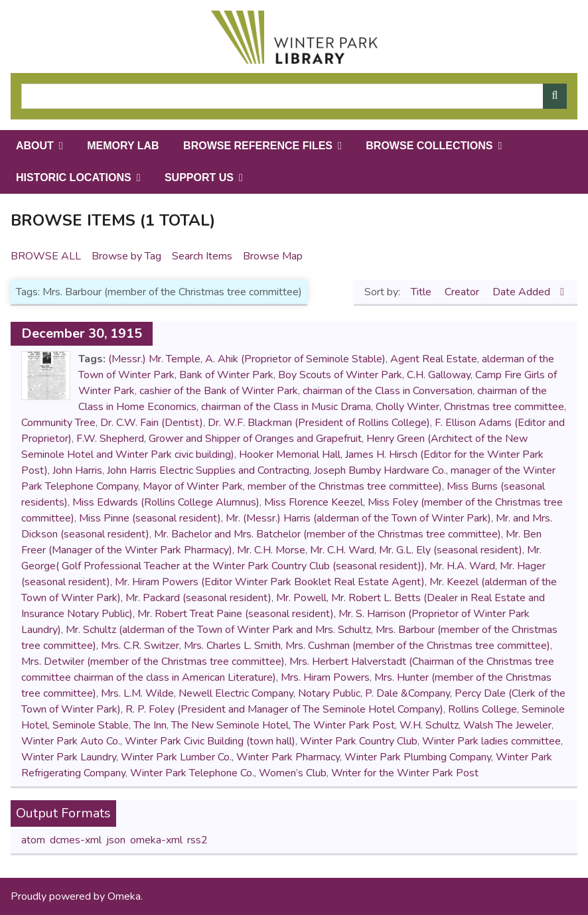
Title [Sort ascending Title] (422, 292)
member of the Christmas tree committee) (345, 486)
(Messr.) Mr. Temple (154, 359)
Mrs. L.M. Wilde (137, 693)
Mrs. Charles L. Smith (232, 646)
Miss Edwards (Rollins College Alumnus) (166, 502)
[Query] (294, 96)
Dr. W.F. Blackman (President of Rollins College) (319, 423)
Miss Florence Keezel (314, 502)
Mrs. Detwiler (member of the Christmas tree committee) (153, 662)
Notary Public (329, 693)
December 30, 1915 (82, 333)
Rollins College (482, 709)
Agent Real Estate (434, 359)
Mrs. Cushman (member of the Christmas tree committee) (418, 646)
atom (33, 840)
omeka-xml (156, 840)
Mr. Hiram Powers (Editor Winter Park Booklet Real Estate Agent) (270, 582)
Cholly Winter (407, 407)
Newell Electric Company (236, 693)
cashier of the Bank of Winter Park (219, 391)
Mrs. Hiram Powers (325, 677)
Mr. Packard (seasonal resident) (198, 598)
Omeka (124, 896)
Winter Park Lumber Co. (176, 757)
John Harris (77, 470)
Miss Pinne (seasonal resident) (150, 518)
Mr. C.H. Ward (342, 550)
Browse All (46, 256)
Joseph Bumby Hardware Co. (380, 470)
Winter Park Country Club (359, 741)
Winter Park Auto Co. (71, 741)
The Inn (150, 725)
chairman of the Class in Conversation (388, 391)
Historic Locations (74, 177)
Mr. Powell (301, 598)
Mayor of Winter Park (193, 486)
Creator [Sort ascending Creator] (463, 292)
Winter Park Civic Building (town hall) (210, 741)
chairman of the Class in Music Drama (286, 407)
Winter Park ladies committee (491, 741)
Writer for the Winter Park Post (405, 773)
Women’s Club (293, 773)
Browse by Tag (126, 256)
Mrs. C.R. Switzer (140, 646)
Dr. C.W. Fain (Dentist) (152, 423)
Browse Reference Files (258, 146)
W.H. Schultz (429, 725)
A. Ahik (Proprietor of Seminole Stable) (295, 359)
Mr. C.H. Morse (271, 550)
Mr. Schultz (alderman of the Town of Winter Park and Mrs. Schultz (218, 630)
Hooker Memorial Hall (290, 455)
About (35, 146)
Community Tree (58, 423)
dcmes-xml (76, 840)
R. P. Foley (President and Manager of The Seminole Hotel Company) (284, 709)
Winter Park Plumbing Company (418, 757)
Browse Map (273, 256)
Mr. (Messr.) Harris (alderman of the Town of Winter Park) (358, 518)
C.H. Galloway (439, 375)
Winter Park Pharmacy (288, 757)
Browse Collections (429, 146)
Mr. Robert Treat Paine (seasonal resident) (236, 614)
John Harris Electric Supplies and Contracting (208, 470)
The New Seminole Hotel (230, 725)
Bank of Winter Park (226, 375)
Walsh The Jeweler (507, 725)
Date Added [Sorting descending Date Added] (523, 292)
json (116, 840)
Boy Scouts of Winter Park (340, 375)
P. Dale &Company (407, 693)
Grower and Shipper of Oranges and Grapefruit (255, 439)
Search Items (202, 256)
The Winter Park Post (344, 725)
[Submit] (555, 96)
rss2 (197, 840)
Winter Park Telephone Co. (192, 773)
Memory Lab (123, 146)
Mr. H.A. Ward (462, 566)
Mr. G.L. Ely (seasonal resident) (451, 550)
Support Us (199, 177)
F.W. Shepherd (110, 439)
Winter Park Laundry (69, 757)
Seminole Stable (91, 725)
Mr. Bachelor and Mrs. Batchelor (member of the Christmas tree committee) (328, 534)
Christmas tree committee (504, 407)
